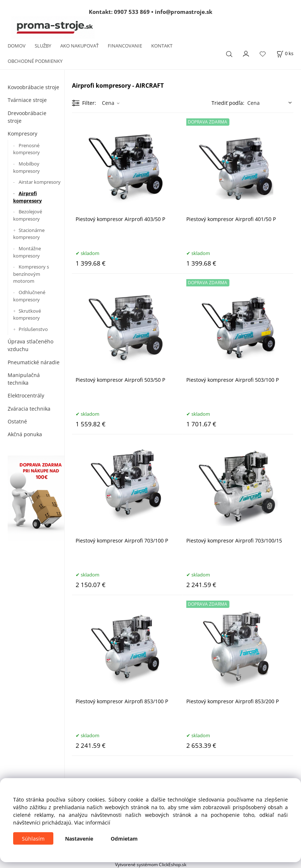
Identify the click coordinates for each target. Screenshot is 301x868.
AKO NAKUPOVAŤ (79, 46)
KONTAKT (162, 46)
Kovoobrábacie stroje (33, 87)
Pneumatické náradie (34, 362)
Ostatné (17, 421)
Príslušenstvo (33, 329)
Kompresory (22, 134)
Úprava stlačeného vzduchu (31, 345)
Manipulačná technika (24, 379)
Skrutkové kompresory (27, 315)
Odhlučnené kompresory (29, 296)
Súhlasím (33, 839)
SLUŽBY (43, 46)
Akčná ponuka (25, 434)
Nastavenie (79, 839)
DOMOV (17, 46)
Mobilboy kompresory (26, 167)
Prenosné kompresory (26, 149)
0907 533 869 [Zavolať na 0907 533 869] (132, 12)
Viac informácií (92, 823)
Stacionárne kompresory (29, 234)
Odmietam (124, 839)
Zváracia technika (29, 409)
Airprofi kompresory (27, 197)
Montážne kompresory (27, 252)
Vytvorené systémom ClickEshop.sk (151, 864)
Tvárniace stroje (27, 100)
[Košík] (285, 54)
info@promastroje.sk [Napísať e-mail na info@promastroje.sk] (184, 12)
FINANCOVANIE (125, 46)
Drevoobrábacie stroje (27, 117)
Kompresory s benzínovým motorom (31, 274)
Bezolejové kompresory (28, 215)
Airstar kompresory (40, 182)
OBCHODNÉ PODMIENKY (35, 61)
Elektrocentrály (26, 395)
